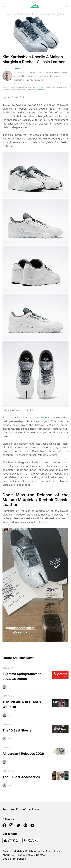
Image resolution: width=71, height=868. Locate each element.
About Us (8, 855)
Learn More (41, 90)
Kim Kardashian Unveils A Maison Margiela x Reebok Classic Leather (40, 14)
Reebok (45, 417)
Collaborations (34, 851)
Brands (7, 851)
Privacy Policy (25, 855)
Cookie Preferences (14, 859)
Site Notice (52, 851)
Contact (41, 855)
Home (5, 14)
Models (18, 851)
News (10, 14)
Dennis (17, 69)
